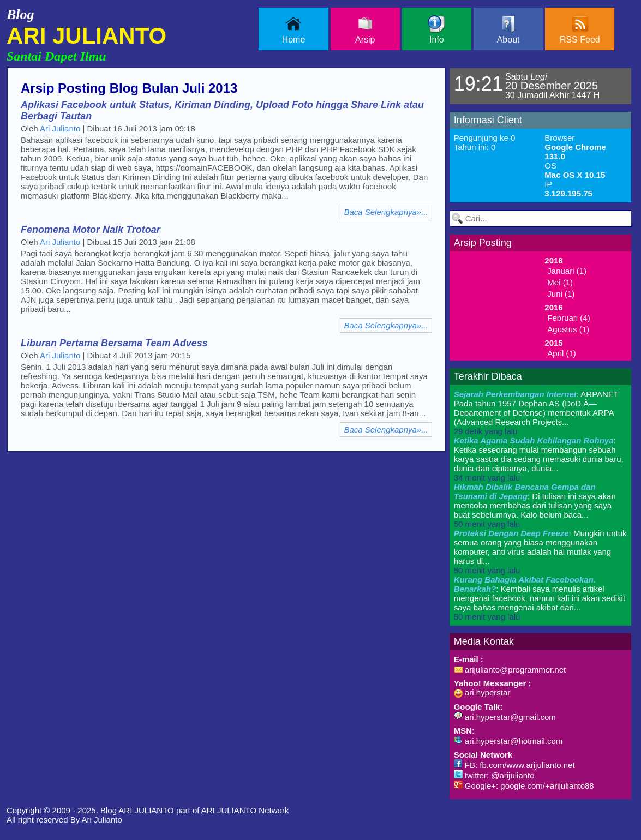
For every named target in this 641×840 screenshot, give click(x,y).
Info (436, 30)
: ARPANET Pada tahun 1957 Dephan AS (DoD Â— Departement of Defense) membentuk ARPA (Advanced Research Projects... (536, 413)
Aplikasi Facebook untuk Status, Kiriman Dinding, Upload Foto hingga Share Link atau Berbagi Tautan (222, 110)
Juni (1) (561, 294)
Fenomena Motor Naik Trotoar (91, 230)
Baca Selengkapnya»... (386, 212)
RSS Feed (580, 30)
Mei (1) (560, 282)
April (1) (562, 353)
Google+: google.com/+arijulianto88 (524, 786)
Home (294, 30)
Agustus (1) (568, 329)
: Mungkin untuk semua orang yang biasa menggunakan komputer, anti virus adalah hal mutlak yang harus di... (540, 552)
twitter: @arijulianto (494, 775)
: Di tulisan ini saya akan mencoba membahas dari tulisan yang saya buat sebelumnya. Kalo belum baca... (535, 505)
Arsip (365, 30)
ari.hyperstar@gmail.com (505, 717)
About (508, 30)
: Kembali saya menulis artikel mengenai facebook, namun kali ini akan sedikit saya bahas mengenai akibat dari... (540, 598)
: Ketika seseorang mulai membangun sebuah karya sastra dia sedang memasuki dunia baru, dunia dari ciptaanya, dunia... (539, 459)
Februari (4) (568, 318)
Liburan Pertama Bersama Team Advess (114, 343)
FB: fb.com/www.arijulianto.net (514, 765)
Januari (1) (567, 271)
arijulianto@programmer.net (510, 670)
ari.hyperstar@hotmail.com (508, 741)
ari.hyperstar (482, 692)
